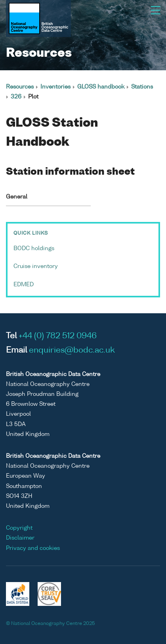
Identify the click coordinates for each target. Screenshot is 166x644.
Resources (20, 87)
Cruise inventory (36, 266)
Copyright (19, 528)
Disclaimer (20, 538)
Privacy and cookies (33, 548)
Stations (142, 87)
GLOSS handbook (101, 87)
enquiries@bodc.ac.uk (72, 351)
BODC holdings (34, 249)
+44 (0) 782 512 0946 (58, 336)
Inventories (55, 87)
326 (16, 97)
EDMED (24, 285)
